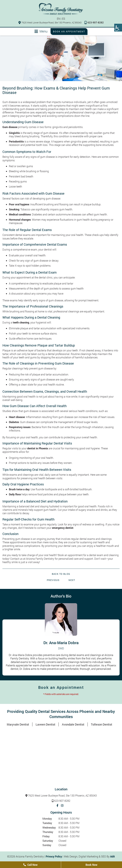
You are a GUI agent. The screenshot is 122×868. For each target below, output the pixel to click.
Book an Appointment (69, 31)
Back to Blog (61, 574)
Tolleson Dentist (102, 724)
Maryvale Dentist (18, 724)
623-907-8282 (94, 22)
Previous (53, 580)
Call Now (30, 865)
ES (64, 19)
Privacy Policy (54, 856)
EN (58, 19)
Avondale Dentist (73, 724)
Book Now (91, 865)
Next (72, 580)
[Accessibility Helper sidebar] (118, 28)
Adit (113, 856)
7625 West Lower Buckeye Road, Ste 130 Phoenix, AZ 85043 (50, 23)
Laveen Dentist (45, 724)
